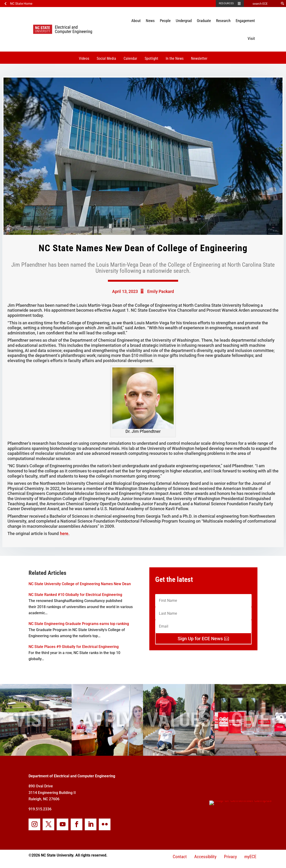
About (136, 21)
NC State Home (21, 4)
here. (65, 533)
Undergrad (184, 21)
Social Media (106, 58)
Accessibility (205, 857)
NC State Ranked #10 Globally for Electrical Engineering (75, 595)
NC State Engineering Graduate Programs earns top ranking (79, 624)
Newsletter (199, 58)
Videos (84, 58)
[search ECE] (261, 4)
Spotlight (151, 58)
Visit (251, 38)
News (150, 21)
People (165, 21)
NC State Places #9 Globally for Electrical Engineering (74, 647)
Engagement (245, 21)
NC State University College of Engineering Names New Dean (80, 584)
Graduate (204, 21)
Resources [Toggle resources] (226, 3)
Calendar (130, 58)
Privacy (230, 857)
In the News (175, 58)
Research (223, 21)
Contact (180, 857)
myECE (250, 857)
